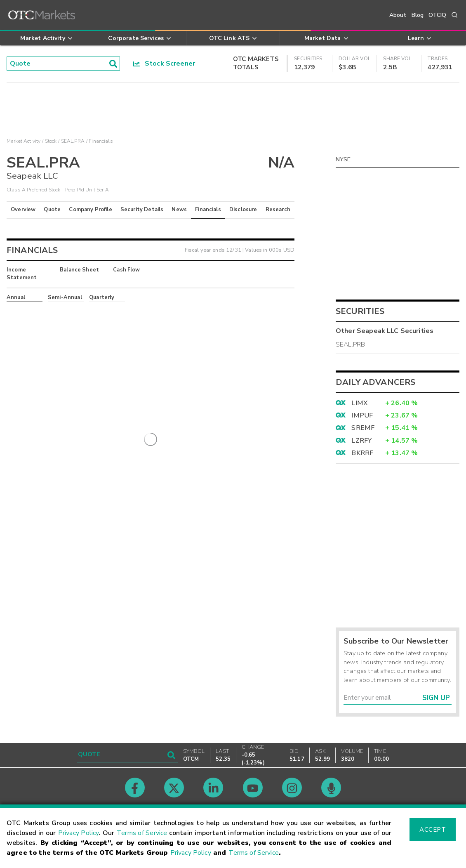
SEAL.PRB (350, 344)
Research (278, 210)
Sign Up (436, 698)
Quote (52, 210)
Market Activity (24, 141)
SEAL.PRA (73, 141)
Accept (433, 830)
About (398, 15)
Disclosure (243, 210)
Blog (418, 15)
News (179, 210)
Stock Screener (164, 64)
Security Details (142, 210)
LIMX (359, 403)
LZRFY (361, 441)
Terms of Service (142, 833)
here (118, 312)
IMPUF (362, 415)
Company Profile (90, 210)
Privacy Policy (79, 833)
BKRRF (362, 453)
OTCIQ (437, 15)
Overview (23, 210)
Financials (208, 210)
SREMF (363, 428)
